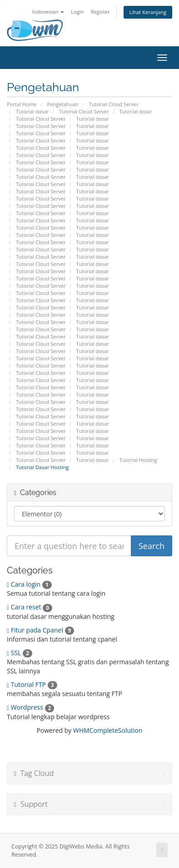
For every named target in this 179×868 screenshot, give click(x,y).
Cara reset (30, 607)
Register (100, 12)
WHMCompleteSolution (108, 730)
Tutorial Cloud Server (114, 104)
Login (77, 12)
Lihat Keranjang (148, 12)
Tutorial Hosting (138, 460)
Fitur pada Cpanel (40, 630)
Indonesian (48, 12)
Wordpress (30, 707)
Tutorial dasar (32, 111)
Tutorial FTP (32, 684)
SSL (20, 653)
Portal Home (22, 104)
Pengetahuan (62, 104)
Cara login (29, 584)
